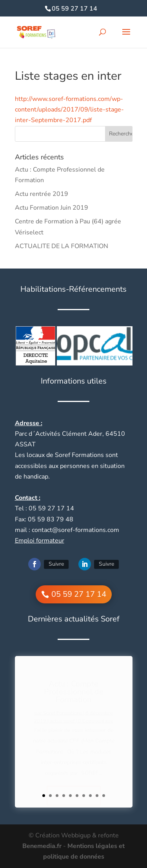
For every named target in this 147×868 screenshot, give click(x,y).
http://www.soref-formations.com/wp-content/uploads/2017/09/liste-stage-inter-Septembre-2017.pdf (69, 110)
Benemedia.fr (42, 846)
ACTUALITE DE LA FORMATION (62, 246)
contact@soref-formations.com (75, 530)
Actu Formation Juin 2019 (52, 208)
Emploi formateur (40, 541)
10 (104, 796)
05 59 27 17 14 (74, 9)
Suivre (56, 564)
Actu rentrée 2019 (42, 194)
